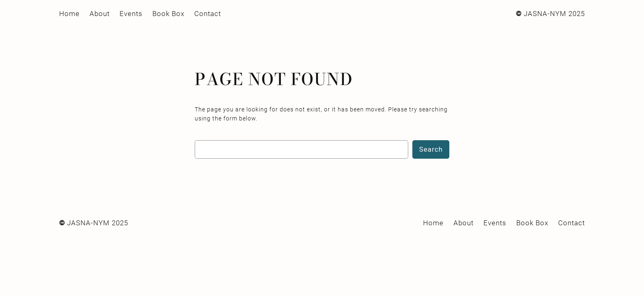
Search (431, 149)
